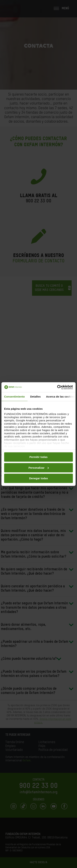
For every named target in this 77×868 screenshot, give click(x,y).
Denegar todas (38, 478)
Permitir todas (39, 457)
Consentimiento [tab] (14, 397)
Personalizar (39, 468)
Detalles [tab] (35, 397)
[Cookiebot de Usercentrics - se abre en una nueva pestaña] (57, 387)
